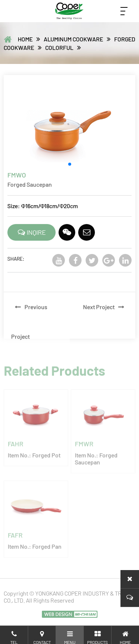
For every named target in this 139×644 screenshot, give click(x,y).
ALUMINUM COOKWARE (73, 39)
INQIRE (32, 233)
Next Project (105, 313)
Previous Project (29, 328)
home (25, 39)
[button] (70, 165)
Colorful (59, 48)
